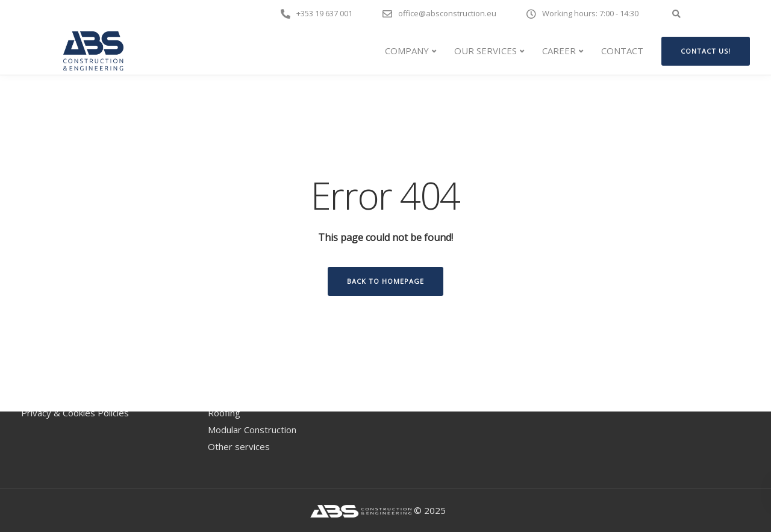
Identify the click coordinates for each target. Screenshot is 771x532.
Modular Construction (252, 430)
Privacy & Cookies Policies (75, 413)
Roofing (224, 413)
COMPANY (407, 51)
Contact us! (706, 51)
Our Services (485, 51)
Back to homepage (385, 281)
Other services (239, 446)
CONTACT (622, 51)
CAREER (559, 51)
